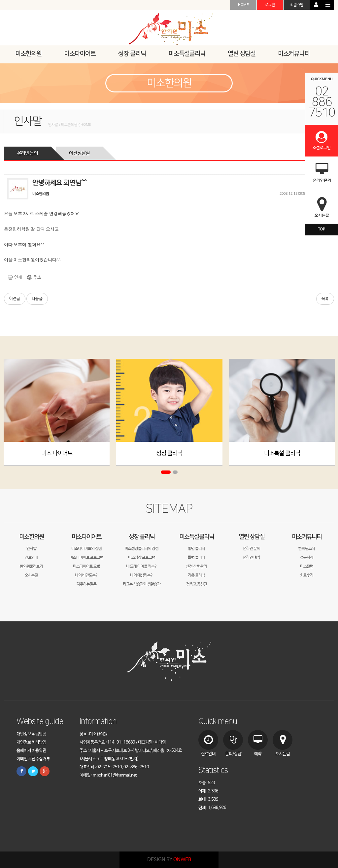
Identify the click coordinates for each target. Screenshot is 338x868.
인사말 (31, 549)
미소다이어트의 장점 (86, 549)
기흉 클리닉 (196, 575)
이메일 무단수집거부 (33, 759)
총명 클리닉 (196, 549)
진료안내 (31, 558)
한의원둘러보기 (31, 567)
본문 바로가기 (0, 0)
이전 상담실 (79, 153)
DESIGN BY (169, 860)
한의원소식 (307, 549)
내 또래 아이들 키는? (141, 567)
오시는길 (31, 575)
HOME (243, 5)
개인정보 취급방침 (31, 734)
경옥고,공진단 (197, 584)
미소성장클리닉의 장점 (142, 549)
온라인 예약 (252, 558)
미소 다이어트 (57, 454)
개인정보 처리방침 (31, 742)
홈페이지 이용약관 (31, 751)
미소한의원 (32, 537)
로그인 (270, 5)
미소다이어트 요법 (86, 567)
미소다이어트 (86, 537)
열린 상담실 (252, 537)
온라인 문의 (27, 153)
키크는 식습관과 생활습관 (142, 584)
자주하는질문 (86, 584)
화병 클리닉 (196, 558)
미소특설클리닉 (197, 537)
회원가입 (297, 5)
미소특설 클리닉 (282, 454)
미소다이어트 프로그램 (86, 558)
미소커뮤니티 (307, 537)
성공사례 (307, 558)
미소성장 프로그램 (142, 558)
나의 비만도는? (86, 575)
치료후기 (307, 575)
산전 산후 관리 (196, 567)
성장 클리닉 (169, 454)
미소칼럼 (307, 567)
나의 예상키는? (141, 575)
